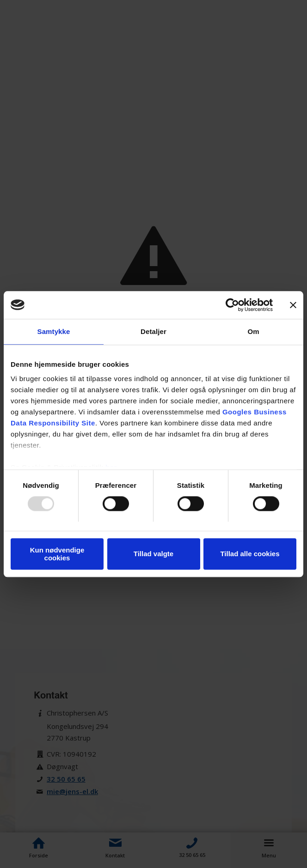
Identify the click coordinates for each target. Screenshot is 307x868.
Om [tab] (253, 331)
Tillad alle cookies (250, 554)
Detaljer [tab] (153, 331)
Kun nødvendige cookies (57, 554)
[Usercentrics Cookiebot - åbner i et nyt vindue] (232, 305)
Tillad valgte (153, 554)
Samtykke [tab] (54, 331)
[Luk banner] (293, 305)
